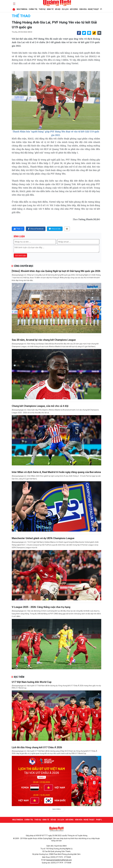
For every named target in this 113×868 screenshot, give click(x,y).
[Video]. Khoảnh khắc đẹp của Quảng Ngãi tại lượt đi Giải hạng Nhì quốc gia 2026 (56, 271)
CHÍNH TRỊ (33, 9)
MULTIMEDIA (22, 9)
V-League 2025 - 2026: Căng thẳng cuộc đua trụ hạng (41, 607)
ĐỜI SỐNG (74, 9)
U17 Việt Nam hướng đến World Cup (32, 682)
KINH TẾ (50, 9)
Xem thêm (56, 809)
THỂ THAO (21, 16)
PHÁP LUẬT (101, 820)
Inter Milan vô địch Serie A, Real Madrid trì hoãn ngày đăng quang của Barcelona (56, 472)
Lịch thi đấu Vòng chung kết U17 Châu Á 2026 (37, 747)
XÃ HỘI (58, 9)
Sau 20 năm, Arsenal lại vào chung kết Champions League (44, 340)
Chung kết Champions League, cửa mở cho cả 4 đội (40, 406)
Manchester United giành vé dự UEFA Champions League (43, 538)
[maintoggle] (14, 4)
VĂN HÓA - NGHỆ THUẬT (89, 9)
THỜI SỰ (42, 9)
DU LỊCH (65, 9)
